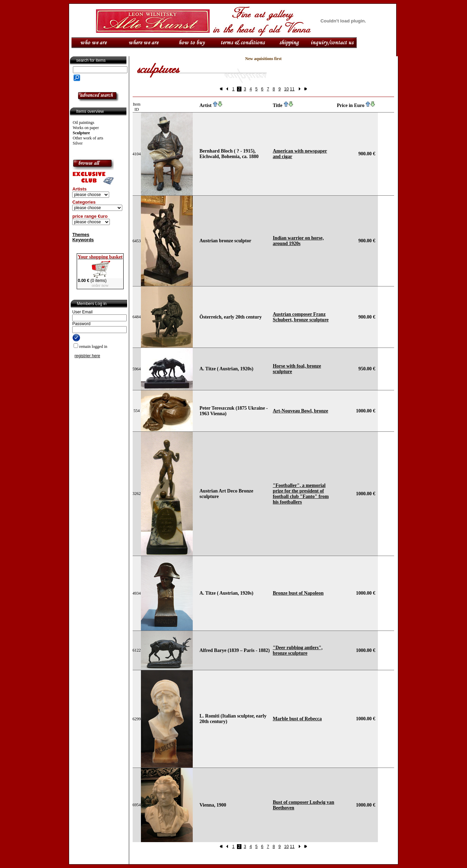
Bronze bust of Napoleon (298, 593)
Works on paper (86, 128)
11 (292, 89)
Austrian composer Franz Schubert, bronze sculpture (301, 317)
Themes (81, 235)
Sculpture (82, 133)
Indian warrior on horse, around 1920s (298, 241)
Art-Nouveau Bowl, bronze (301, 411)
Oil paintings (84, 123)
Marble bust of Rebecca (297, 719)
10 (287, 89)
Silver (78, 143)
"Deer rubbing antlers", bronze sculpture (298, 650)
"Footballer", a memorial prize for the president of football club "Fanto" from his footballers (301, 494)
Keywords (83, 240)
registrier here (87, 356)
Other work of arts (88, 138)
